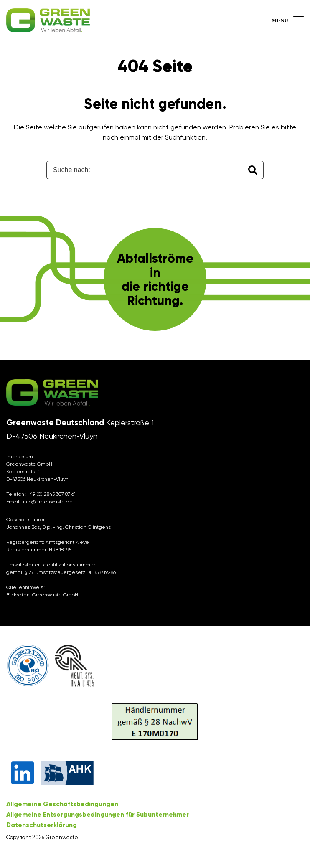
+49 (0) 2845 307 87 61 (51, 494)
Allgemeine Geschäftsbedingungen (62, 804)
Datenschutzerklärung (42, 825)
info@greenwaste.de (48, 502)
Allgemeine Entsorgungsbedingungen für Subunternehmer (98, 815)
